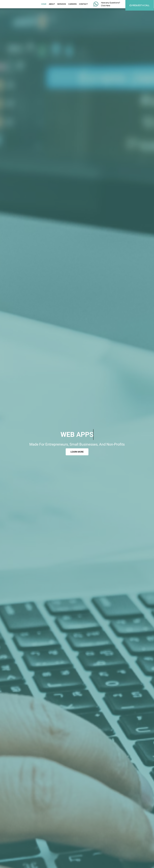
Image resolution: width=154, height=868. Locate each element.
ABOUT (52, 4)
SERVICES (62, 4)
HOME (44, 4)
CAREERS (72, 4)
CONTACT (83, 4)
